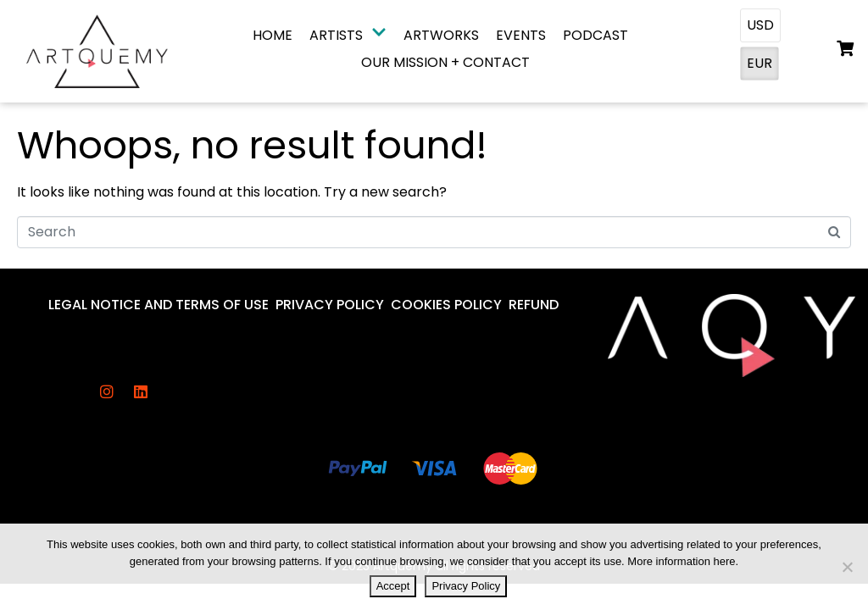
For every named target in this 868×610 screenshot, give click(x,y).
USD (760, 25)
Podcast (595, 35)
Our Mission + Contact (445, 62)
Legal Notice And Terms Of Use (159, 305)
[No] (847, 567)
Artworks (441, 35)
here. (726, 561)
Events (521, 35)
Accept (393, 586)
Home (273, 35)
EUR (759, 63)
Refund (534, 305)
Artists (348, 35)
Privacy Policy (330, 305)
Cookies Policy (446, 305)
